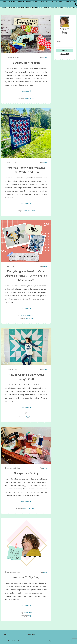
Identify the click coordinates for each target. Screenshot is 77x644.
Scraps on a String (26, 473)
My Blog (61, 2)
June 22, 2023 (12, 163)
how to (23, 315)
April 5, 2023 (11, 266)
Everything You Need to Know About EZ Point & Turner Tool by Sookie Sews (26, 275)
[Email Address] (65, 46)
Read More (26, 91)
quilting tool (30, 315)
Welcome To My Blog (26, 577)
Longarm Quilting (45, 2)
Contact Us (68, 2)
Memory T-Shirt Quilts (32, 2)
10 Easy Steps (12, 2)
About (74, 2)
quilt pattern (31, 211)
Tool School (30, 318)
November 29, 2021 (13, 572)
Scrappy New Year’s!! (26, 63)
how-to (31, 417)
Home (5, 2)
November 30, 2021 (13, 468)
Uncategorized (30, 98)
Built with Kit (65, 54)
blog (25, 211)
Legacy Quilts (21, 2)
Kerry (45, 58)
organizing (32, 509)
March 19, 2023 (12, 370)
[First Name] (65, 42)
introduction (28, 613)
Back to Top (14, 641)
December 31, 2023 (13, 58)
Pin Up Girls (54, 2)
